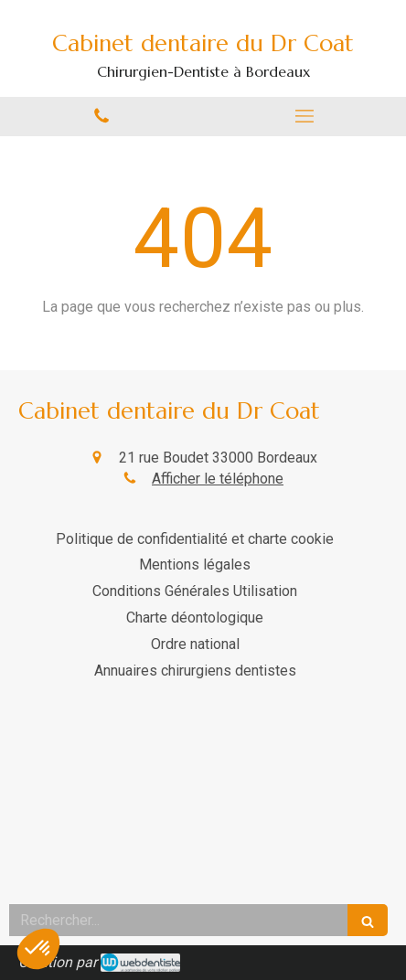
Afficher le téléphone (218, 479)
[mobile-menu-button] (304, 116)
